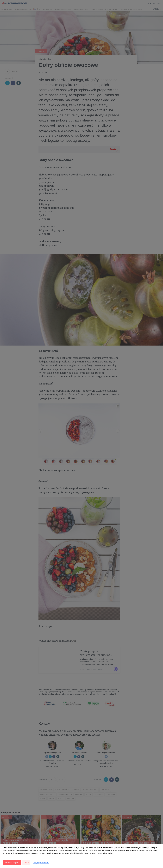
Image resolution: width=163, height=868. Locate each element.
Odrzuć (26, 863)
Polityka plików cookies (41, 863)
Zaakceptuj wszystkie (12, 863)
